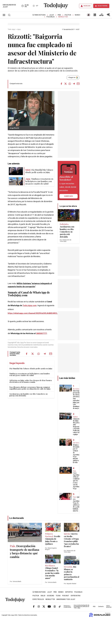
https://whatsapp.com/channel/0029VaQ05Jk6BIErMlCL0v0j (34, 313)
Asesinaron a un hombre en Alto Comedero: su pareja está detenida (28, 395)
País (59, 15)
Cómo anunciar (109, 607)
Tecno (58, 596)
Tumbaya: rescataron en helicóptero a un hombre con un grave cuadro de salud (30, 374)
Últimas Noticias (39, 15)
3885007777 (41, 333)
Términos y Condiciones (67, 607)
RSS (94, 607)
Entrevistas (76, 596)
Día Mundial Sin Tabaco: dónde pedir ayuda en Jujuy (31, 369)
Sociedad (51, 596)
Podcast (66, 596)
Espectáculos (38, 599)
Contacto (101, 607)
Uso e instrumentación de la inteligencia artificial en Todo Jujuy (82, 607)
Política (68, 15)
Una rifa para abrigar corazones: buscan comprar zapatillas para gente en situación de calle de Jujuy (30, 388)
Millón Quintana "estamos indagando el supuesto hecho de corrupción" (30, 285)
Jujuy (52, 15)
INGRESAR (87, 6)
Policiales (51, 17)
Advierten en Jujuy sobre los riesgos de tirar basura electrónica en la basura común (31, 381)
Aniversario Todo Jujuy (66, 599)
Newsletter (63, 17)
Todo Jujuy (12, 29)
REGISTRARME (103, 6)
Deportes (69, 592)
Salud (43, 596)
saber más (68, 196)
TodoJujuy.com (30, 306)
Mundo (77, 15)
